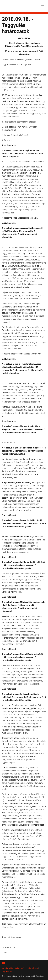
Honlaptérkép (32, 968)
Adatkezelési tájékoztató (13, 968)
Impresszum (8, 971)
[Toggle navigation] (43, 6)
